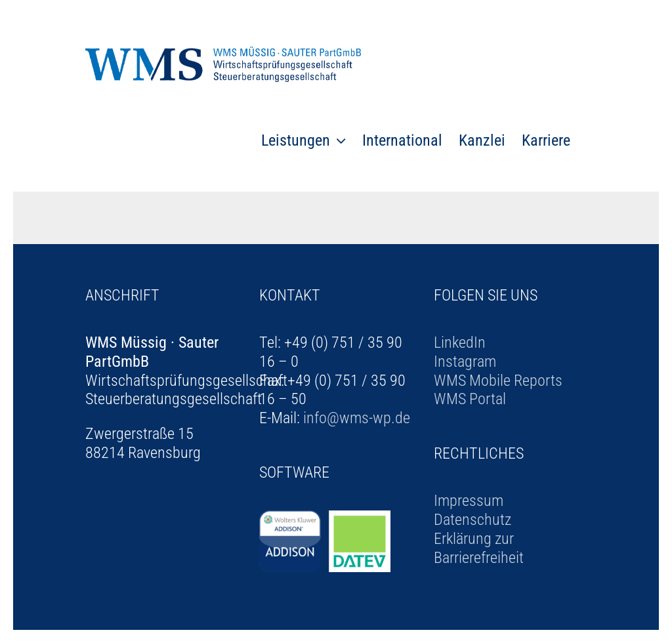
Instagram (465, 362)
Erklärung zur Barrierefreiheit (479, 548)
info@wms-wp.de (357, 418)
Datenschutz (472, 520)
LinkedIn (460, 342)
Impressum (469, 501)
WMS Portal (470, 399)
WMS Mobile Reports (498, 381)
